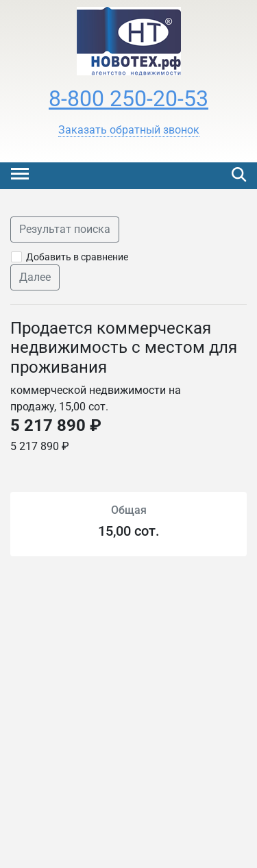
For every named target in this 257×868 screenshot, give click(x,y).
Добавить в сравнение (77, 257)
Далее (35, 277)
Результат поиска (65, 229)
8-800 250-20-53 (128, 99)
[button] (129, 130)
